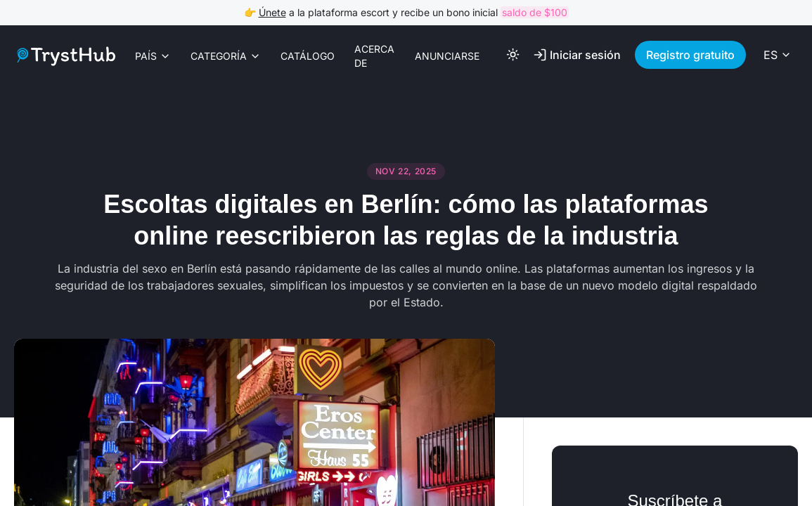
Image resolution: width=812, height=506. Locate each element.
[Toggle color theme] (513, 55)
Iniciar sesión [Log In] (577, 55)
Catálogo (308, 56)
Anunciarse (447, 56)
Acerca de (374, 56)
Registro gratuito (690, 55)
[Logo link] (65, 56)
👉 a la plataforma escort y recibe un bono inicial (406, 12)
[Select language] (778, 55)
